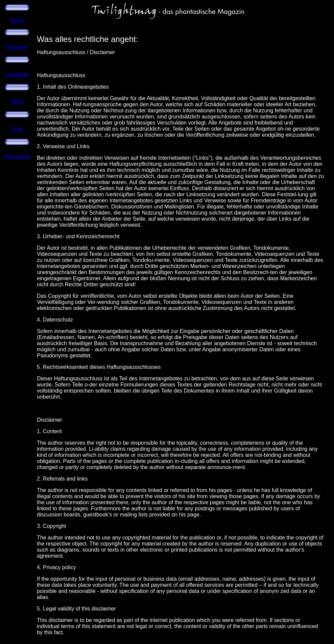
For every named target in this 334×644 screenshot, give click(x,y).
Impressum (18, 157)
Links (17, 129)
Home (17, 20)
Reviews (17, 47)
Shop (17, 102)
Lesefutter (17, 74)
